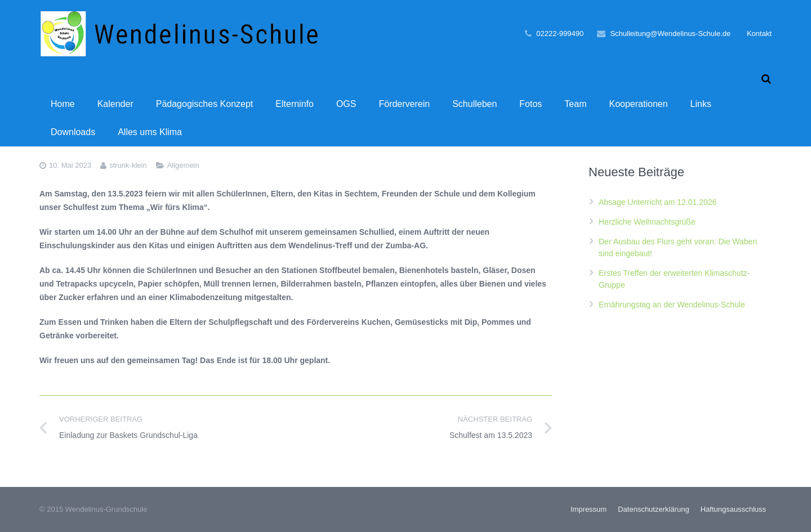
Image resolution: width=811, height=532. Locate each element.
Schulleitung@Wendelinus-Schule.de (670, 33)
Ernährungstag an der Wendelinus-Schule (672, 305)
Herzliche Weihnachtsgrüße (647, 222)
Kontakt (759, 33)
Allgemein (183, 165)
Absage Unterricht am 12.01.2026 (658, 202)
